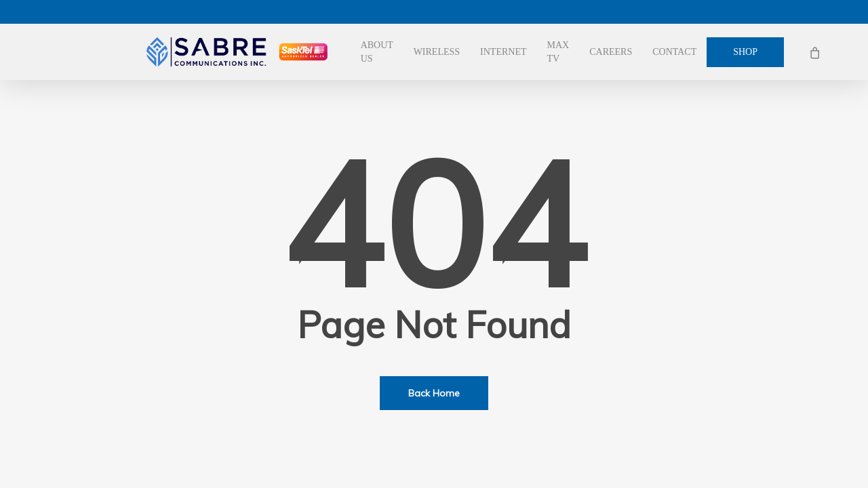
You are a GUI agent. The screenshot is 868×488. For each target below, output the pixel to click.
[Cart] (814, 52)
